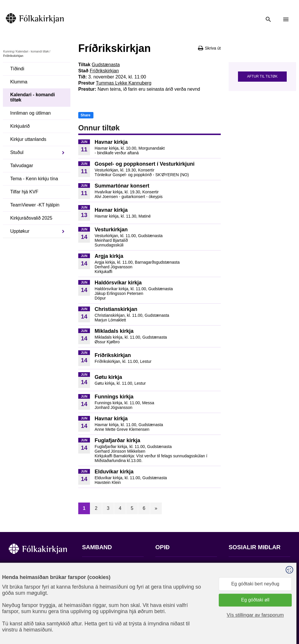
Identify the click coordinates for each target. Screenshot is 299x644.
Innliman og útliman (31, 113)
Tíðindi (17, 69)
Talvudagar (22, 166)
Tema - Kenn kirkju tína (34, 179)
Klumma (19, 82)
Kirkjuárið (20, 126)
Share (85, 115)
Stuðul (17, 152)
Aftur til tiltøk (262, 76)
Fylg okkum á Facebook (253, 565)
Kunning (9, 51)
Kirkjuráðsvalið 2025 (31, 218)
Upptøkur (20, 231)
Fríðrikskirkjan (104, 71)
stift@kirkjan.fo (97, 605)
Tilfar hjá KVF (24, 192)
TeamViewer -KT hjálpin (35, 205)
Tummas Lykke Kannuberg (124, 83)
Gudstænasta (106, 65)
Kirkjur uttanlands (28, 139)
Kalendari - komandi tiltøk (32, 51)
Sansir (285, 615)
